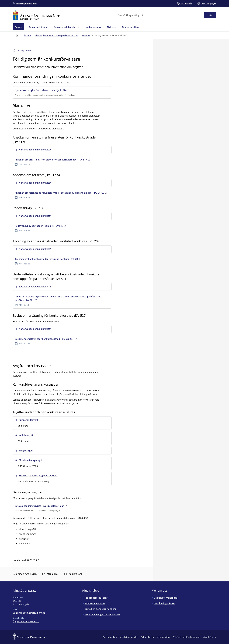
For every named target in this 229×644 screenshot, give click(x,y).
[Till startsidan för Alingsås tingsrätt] (36, 15)
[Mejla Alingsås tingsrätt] (29, 613)
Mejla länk (50, 574)
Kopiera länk (73, 574)
